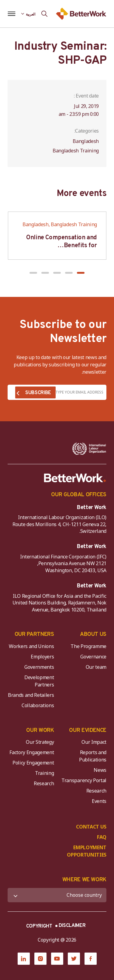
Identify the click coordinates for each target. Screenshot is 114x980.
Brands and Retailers (31, 695)
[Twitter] (74, 959)
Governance (93, 657)
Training (44, 773)
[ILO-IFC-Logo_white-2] (89, 449)
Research (96, 791)
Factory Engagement (32, 752)
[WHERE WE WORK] (57, 895)
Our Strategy (40, 742)
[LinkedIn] (24, 959)
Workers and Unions (31, 646)
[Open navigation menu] (11, 14)
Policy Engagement (32, 763)
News (100, 770)
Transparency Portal (84, 780)
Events (99, 801)
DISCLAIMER (72, 926)
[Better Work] (75, 478)
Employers (42, 657)
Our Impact (94, 742)
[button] (81, 273)
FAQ (102, 837)
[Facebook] (91, 959)
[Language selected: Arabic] (28, 14)
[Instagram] (40, 959)
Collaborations (38, 705)
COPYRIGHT (39, 926)
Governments (39, 667)
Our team (96, 667)
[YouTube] (57, 959)
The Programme (88, 646)
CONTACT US (91, 827)
